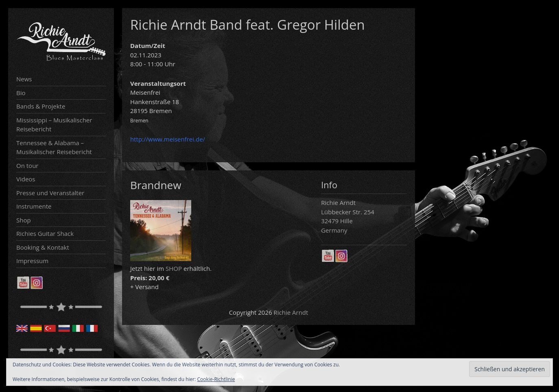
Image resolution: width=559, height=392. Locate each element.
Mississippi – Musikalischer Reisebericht (54, 125)
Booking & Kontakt (43, 247)
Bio (21, 93)
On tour (27, 166)
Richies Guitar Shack (45, 233)
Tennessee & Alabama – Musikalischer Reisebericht (54, 147)
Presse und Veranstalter (50, 193)
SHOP (174, 268)
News (24, 79)
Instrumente (34, 206)
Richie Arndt (291, 312)
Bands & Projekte (41, 106)
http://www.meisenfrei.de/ (168, 139)
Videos (26, 179)
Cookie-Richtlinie (216, 379)
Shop (24, 220)
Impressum (32, 261)
